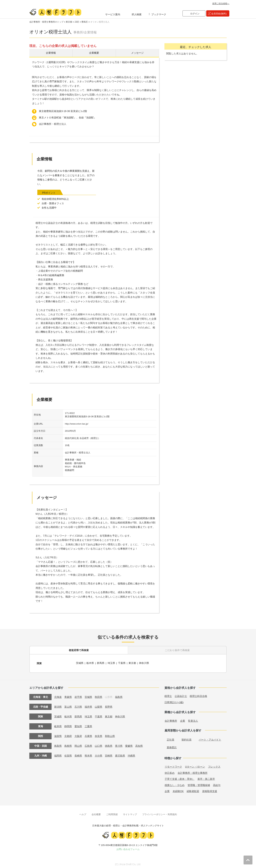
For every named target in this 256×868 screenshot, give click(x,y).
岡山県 (78, 745)
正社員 (170, 739)
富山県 (68, 706)
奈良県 (98, 735)
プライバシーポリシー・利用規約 (160, 813)
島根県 (68, 745)
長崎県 (78, 755)
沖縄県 (131, 755)
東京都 (69, 22)
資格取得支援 (210, 790)
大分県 (98, 755)
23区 (77, 22)
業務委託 (172, 746)
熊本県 (88, 755)
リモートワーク (173, 766)
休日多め (170, 772)
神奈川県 (145, 663)
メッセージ (137, 53)
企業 (183, 720)
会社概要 (96, 813)
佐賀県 (68, 755)
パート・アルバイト (210, 739)
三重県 (88, 725)
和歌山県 (110, 735)
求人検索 (137, 14)
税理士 (168, 695)
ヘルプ (83, 813)
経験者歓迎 (193, 790)
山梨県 (98, 706)
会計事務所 (171, 720)
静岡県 (68, 725)
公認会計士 (181, 695)
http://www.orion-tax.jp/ (77, 424)
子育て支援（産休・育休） (180, 778)
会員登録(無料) (219, 14)
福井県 (88, 706)
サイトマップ (130, 813)
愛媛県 (129, 745)
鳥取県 (58, 745)
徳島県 (109, 745)
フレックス (214, 766)
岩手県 (78, 696)
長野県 (109, 706)
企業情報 (51, 53)
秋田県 (98, 696)
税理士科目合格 (198, 695)
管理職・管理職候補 (199, 784)
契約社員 (186, 739)
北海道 (58, 696)
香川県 (119, 745)
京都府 (68, 735)
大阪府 (78, 735)
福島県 (119, 696)
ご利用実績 (112, 813)
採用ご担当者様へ (221, 4)
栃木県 (90, 663)
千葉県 (122, 663)
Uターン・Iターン (195, 766)
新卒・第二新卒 (206, 778)
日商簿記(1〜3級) (174, 701)
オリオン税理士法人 (100, 22)
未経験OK (178, 790)
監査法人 (193, 720)
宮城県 (88, 696)
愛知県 (78, 725)
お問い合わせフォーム (128, 848)
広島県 (88, 745)
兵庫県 (88, 735)
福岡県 (58, 755)
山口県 (98, 745)
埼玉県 (111, 663)
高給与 (217, 784)
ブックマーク (159, 14)
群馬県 (101, 663)
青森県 (68, 696)
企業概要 (94, 53)
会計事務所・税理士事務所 (193, 772)
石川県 (78, 706)
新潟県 (58, 706)
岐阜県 (58, 725)
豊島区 (85, 22)
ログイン (195, 14)
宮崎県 (109, 755)
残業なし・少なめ (175, 784)
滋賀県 (58, 735)
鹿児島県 (120, 755)
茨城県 (80, 663)
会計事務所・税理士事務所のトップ (46, 22)
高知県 (139, 745)
